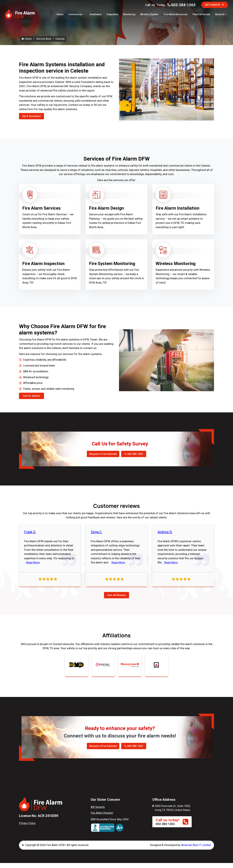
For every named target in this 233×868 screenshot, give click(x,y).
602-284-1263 (181, 5)
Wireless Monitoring (176, 267)
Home (60, 15)
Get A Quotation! (33, 120)
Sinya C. (96, 538)
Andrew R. (165, 538)
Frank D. (30, 538)
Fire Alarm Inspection (43, 267)
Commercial (75, 15)
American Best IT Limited (196, 851)
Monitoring (129, 15)
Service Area (44, 44)
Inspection (112, 15)
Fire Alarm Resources (176, 15)
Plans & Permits (201, 15)
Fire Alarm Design (106, 211)
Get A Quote (215, 5)
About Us (220, 15)
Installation (96, 15)
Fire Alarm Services (41, 211)
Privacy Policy (27, 829)
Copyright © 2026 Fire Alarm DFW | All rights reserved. (57, 851)
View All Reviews (116, 601)
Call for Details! (33, 401)
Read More (33, 568)
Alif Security (98, 813)
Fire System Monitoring (112, 267)
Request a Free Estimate (101, 460)
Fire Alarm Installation (177, 211)
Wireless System (149, 15)
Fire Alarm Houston (102, 819)
